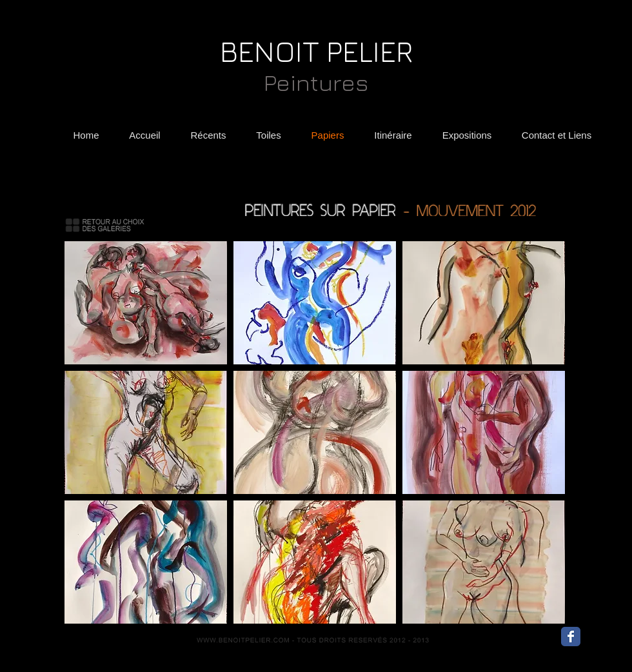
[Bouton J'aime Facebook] (607, 640)
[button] (146, 303)
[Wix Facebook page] (571, 637)
